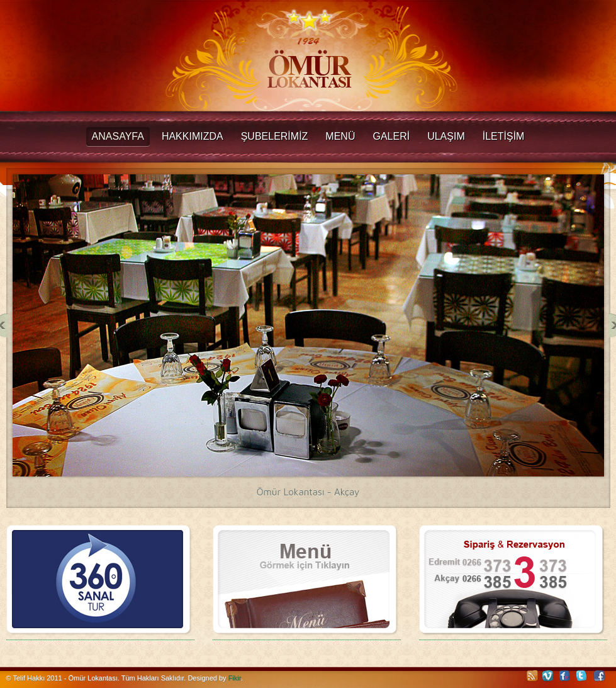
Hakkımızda (193, 136)
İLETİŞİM (504, 136)
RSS (532, 676)
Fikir (235, 678)
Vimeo (549, 676)
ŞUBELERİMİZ (275, 136)
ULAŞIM (446, 136)
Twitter (583, 676)
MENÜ (340, 136)
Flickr (566, 676)
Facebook (600, 676)
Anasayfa (118, 136)
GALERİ (391, 136)
